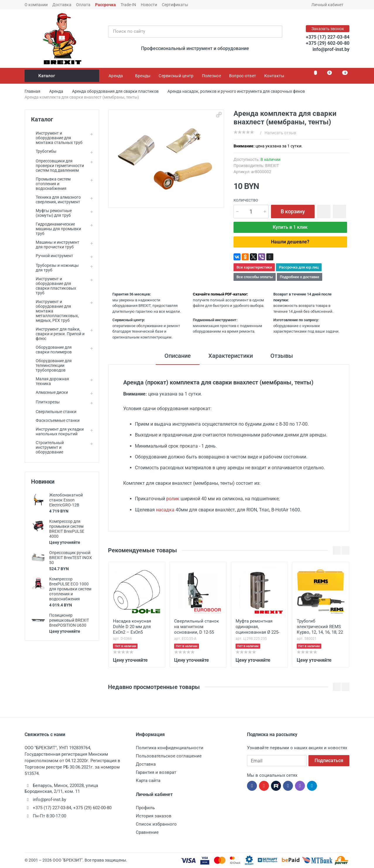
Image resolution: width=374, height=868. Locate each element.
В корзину (293, 211)
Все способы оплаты (255, 277)
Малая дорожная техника (50, 381)
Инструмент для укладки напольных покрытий (57, 432)
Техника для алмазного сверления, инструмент (56, 200)
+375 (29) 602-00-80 (328, 43)
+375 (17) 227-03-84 (328, 37)
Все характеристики (254, 267)
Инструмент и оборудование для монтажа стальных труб (57, 138)
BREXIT (272, 166)
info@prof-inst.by (331, 49)
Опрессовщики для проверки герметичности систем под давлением (58, 166)
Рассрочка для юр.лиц (299, 267)
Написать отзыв (280, 133)
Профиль (145, 808)
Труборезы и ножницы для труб (55, 268)
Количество (246, 200)
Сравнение (147, 832)
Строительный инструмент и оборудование (47, 447)
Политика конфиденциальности (170, 748)
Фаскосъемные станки (55, 420)
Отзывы (282, 356)
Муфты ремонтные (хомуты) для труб (51, 213)
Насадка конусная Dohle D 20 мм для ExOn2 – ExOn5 (132, 627)
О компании (36, 5)
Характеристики (231, 356)
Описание (178, 356)
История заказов (154, 816)
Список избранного (156, 824)
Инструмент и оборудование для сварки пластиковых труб (54, 286)
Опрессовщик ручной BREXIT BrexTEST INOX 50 (71, 558)
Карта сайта (148, 781)
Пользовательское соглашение (169, 756)
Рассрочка (105, 5)
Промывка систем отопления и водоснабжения (51, 184)
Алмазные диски (49, 392)
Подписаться (329, 760)
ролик (173, 499)
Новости (149, 5)
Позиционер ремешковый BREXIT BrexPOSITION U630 (69, 620)
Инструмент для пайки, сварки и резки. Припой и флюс (58, 334)
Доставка (62, 5)
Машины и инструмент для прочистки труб (55, 245)
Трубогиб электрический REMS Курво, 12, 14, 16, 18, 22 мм (320, 627)
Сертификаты (175, 5)
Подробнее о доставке (300, 277)
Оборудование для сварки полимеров (51, 350)
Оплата (83, 5)
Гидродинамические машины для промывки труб (56, 229)
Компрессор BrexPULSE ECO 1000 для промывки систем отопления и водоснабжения (70, 589)
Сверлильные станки (54, 412)
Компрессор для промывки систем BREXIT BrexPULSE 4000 (67, 529)
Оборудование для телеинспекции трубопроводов (51, 365)
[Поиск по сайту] (189, 32)
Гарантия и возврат (156, 772)
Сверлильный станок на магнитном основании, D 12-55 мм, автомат (197, 627)
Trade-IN (128, 5)
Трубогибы (44, 151)
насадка (165, 510)
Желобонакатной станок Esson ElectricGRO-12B (66, 500)
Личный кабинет (329, 5)
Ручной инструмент (52, 256)
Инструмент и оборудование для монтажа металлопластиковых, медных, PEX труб (55, 311)
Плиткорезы (45, 402)
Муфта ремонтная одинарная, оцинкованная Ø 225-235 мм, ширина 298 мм (258, 627)
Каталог (62, 76)
